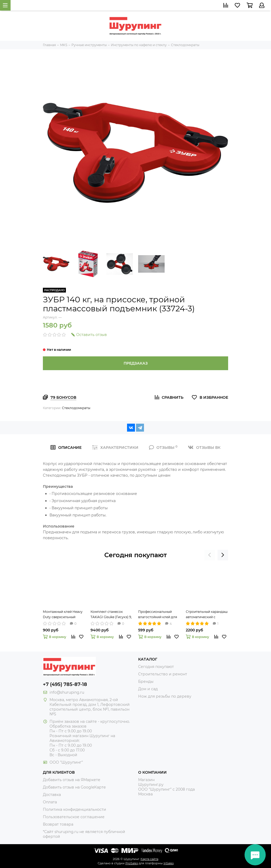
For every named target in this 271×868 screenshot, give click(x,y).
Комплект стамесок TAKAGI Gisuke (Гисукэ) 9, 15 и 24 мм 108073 (111, 615)
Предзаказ (136, 363)
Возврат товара (58, 824)
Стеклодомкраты (76, 408)
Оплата (50, 802)
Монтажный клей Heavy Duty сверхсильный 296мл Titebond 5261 (63, 615)
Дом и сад (148, 689)
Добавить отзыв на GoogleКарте (74, 787)
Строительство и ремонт (163, 674)
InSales (169, 863)
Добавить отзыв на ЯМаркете (72, 780)
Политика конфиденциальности (74, 809)
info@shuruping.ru (67, 692)
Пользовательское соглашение (74, 817)
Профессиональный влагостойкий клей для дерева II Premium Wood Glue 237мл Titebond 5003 (159, 615)
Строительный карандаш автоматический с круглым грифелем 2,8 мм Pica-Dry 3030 (207, 615)
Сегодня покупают (135, 555)
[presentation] (210, 555)
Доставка (52, 795)
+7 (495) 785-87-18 (65, 684)
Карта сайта (149, 859)
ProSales (132, 863)
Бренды (146, 681)
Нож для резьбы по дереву (165, 696)
